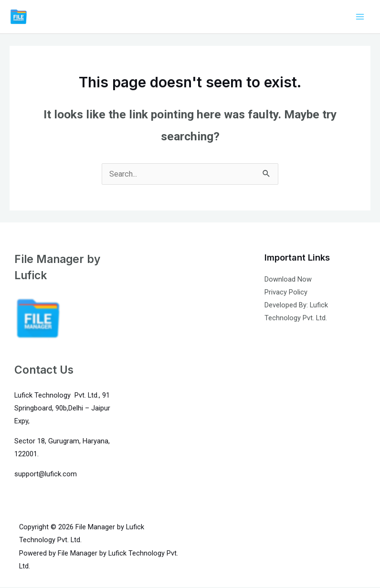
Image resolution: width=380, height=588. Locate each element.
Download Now (288, 280)
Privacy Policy (286, 293)
